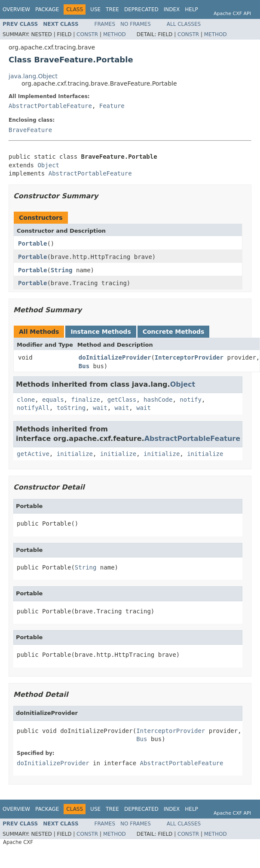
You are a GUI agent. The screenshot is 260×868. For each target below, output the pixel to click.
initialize (75, 454)
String (62, 270)
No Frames (136, 24)
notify (191, 400)
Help (191, 9)
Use (95, 9)
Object (48, 165)
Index (172, 9)
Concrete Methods (174, 332)
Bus (84, 366)
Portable (32, 243)
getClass (122, 400)
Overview (16, 9)
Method (115, 34)
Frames (105, 24)
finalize (85, 400)
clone (26, 400)
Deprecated (141, 9)
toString (71, 408)
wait (100, 408)
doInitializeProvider (115, 357)
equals (53, 400)
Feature (112, 106)
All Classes (184, 24)
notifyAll (33, 408)
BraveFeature (30, 130)
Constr (87, 34)
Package (47, 9)
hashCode (158, 400)
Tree (112, 9)
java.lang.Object (33, 76)
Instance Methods (101, 332)
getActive (33, 454)
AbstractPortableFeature (50, 106)
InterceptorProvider (189, 357)
